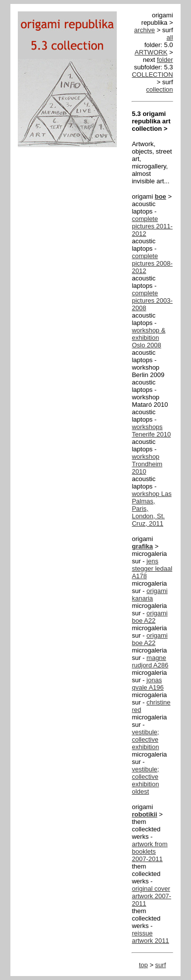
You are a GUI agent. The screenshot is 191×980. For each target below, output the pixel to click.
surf (161, 965)
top (143, 965)
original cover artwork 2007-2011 (151, 896)
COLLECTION (152, 75)
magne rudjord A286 (150, 661)
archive (144, 30)
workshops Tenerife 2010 (151, 431)
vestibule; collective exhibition (145, 739)
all (170, 37)
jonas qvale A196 (147, 684)
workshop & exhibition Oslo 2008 (148, 338)
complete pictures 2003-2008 (152, 300)
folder (165, 60)
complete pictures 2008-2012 (152, 263)
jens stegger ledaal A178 (152, 569)
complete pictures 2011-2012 (152, 226)
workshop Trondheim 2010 (147, 464)
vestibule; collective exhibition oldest (145, 780)
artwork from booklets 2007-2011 (149, 851)
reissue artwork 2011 (150, 937)
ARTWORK (151, 52)
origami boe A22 (149, 617)
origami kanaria (149, 595)
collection (159, 89)
